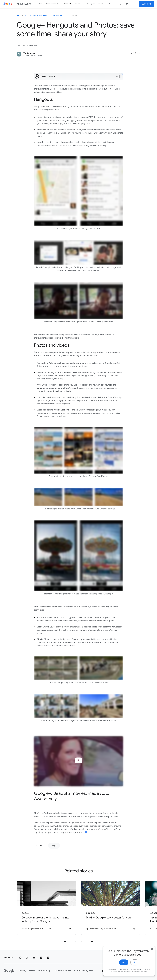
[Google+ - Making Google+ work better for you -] (111, 908)
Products (57, 16)
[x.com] (27, 958)
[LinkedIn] (48, 958)
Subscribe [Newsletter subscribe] (146, 4)
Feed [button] (108, 4)
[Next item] (145, 906)
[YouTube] (34, 958)
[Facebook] (41, 958)
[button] (136, 53)
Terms (32, 971)
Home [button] (41, 4)
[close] (149, 977)
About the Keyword (84, 971)
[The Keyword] (18, 16)
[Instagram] (20, 958)
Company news (95, 4)
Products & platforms (75, 4)
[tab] (65, 942)
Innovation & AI (54, 4)
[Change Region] (133, 971)
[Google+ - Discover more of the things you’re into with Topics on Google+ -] (46, 908)
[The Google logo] (9, 971)
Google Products (63, 971)
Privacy (22, 971)
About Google (45, 971)
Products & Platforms (36, 16)
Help (106, 971)
